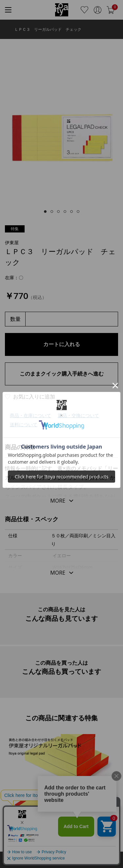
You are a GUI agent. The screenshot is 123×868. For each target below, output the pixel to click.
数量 (15, 319)
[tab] (45, 212)
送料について (24, 425)
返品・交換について (78, 415)
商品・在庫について (31, 415)
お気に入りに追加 (34, 397)
